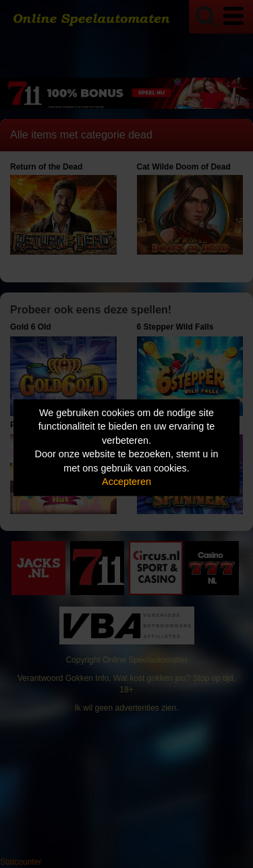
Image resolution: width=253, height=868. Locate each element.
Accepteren (126, 482)
